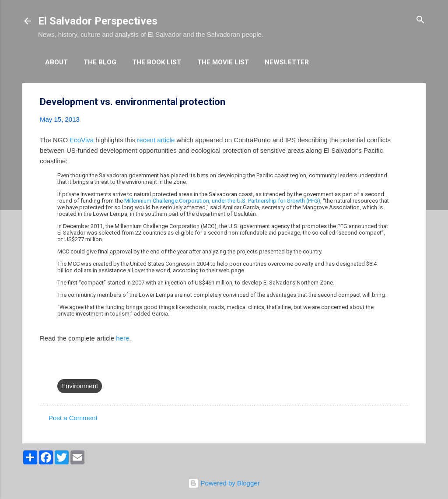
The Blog (100, 62)
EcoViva (82, 140)
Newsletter (287, 62)
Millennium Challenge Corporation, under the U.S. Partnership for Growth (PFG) (222, 201)
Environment (80, 386)
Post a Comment (73, 418)
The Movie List (223, 62)
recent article (156, 140)
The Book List (157, 62)
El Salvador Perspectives (98, 21)
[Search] (420, 20)
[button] (403, 102)
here (122, 338)
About (56, 62)
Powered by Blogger (224, 483)
